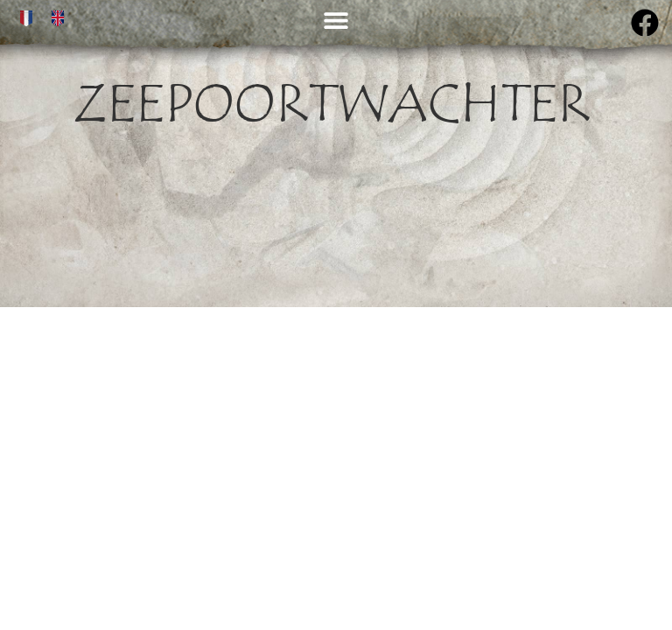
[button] (336, 20)
